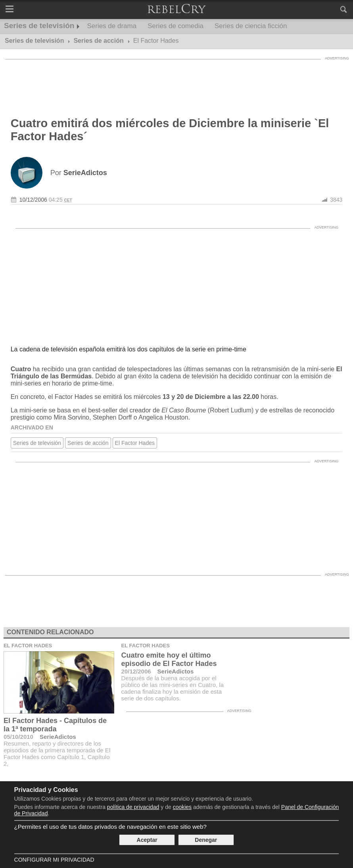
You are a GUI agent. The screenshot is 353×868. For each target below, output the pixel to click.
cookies (182, 807)
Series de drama (112, 26)
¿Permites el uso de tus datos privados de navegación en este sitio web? (110, 827)
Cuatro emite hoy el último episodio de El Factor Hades (169, 659)
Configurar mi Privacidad (54, 860)
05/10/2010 (18, 737)
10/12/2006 (33, 200)
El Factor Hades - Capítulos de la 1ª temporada (55, 725)
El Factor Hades (135, 443)
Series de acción (88, 443)
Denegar (206, 840)
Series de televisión (39, 26)
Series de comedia (176, 26)
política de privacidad (133, 807)
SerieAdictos (58, 737)
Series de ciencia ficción (251, 26)
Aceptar (147, 840)
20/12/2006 (136, 671)
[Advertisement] (176, 81)
